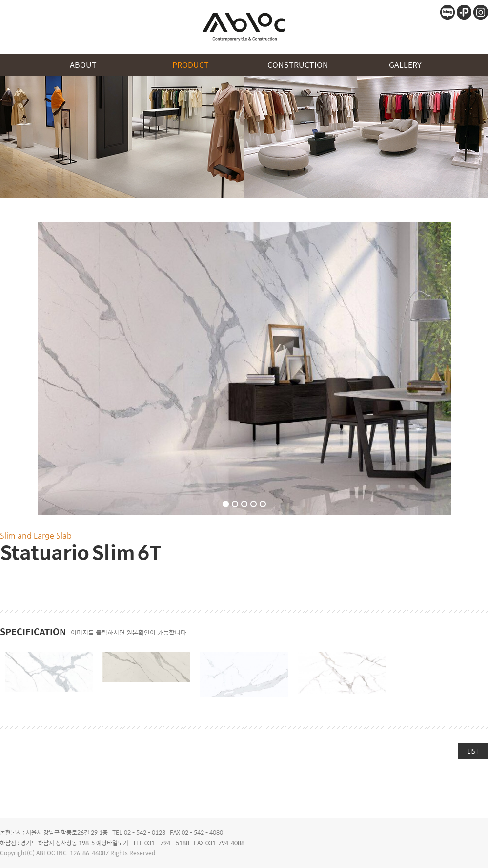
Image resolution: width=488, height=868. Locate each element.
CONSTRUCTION (298, 65)
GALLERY (405, 65)
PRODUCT (191, 65)
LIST (473, 751)
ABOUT (83, 65)
